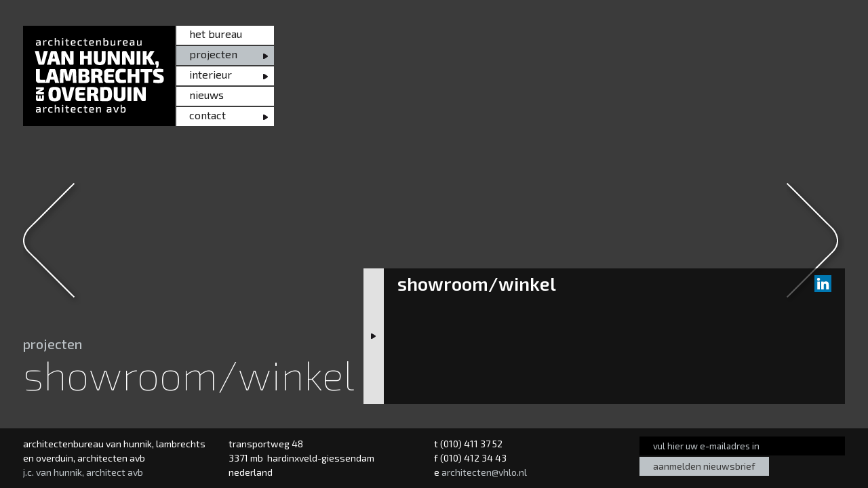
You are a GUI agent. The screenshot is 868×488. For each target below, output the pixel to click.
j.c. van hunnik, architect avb (83, 472)
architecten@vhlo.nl (484, 472)
